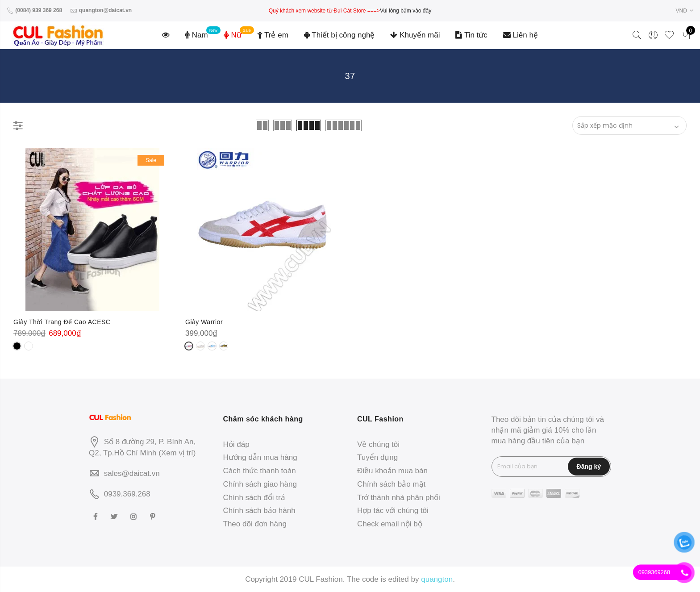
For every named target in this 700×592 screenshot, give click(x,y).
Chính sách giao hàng (260, 484)
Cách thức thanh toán (260, 471)
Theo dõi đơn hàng (255, 524)
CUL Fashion (321, 579)
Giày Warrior (204, 322)
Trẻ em (273, 35)
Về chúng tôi (378, 444)
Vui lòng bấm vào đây (406, 11)
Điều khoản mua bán (392, 471)
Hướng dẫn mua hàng (260, 457)
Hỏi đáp (236, 444)
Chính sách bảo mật (391, 484)
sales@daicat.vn (132, 473)
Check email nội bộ (390, 524)
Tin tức (471, 35)
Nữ (233, 35)
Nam (197, 35)
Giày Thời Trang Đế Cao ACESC (62, 322)
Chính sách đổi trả (254, 498)
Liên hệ (521, 35)
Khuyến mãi (415, 35)
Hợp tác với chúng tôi (393, 511)
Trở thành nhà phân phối (399, 498)
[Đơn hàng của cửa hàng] (629, 125)
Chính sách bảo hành (259, 511)
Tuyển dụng (377, 457)
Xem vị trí (177, 453)
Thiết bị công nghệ (340, 35)
